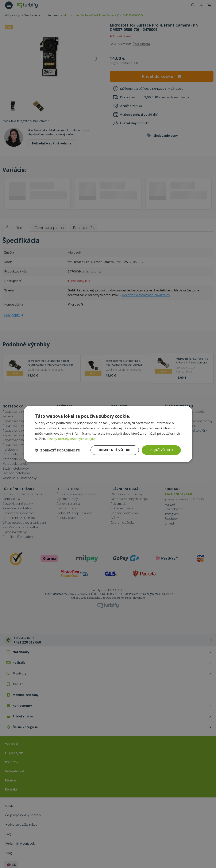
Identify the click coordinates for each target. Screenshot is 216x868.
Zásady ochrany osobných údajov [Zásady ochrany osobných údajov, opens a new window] (71, 439)
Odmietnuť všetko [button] (115, 450)
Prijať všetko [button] (161, 450)
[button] (58, 450)
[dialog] (108, 434)
